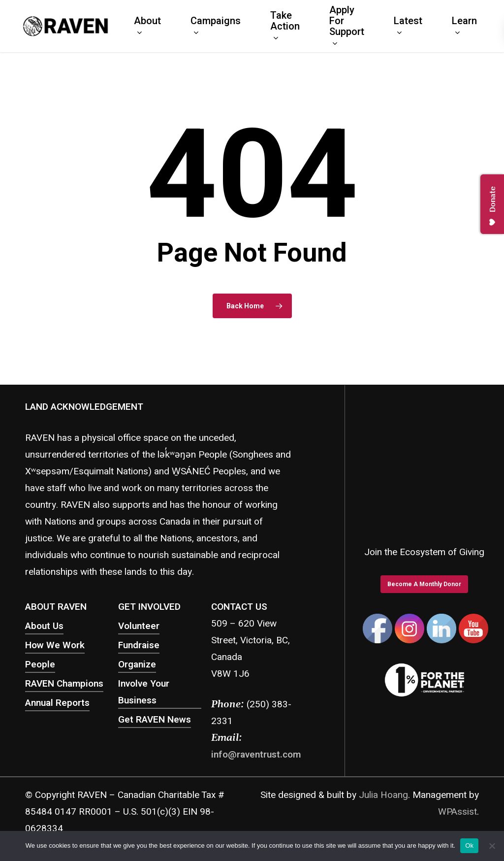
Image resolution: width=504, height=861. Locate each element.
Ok (469, 845)
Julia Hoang (383, 795)
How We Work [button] (55, 645)
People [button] (40, 664)
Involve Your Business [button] (144, 692)
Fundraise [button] (139, 645)
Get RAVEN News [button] (155, 720)
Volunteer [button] (139, 626)
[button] (424, 584)
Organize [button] (137, 664)
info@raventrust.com (256, 755)
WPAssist (457, 812)
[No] (492, 846)
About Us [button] (44, 626)
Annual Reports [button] (57, 703)
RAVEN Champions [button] (64, 684)
